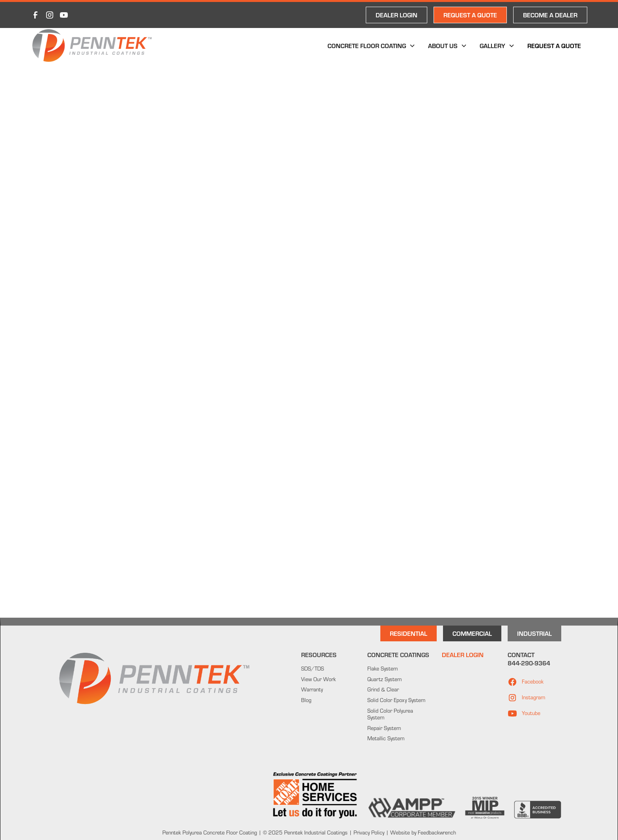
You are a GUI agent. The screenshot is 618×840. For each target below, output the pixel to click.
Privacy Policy (368, 833)
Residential (409, 633)
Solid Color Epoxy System (396, 700)
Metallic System (386, 738)
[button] (371, 46)
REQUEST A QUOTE (470, 15)
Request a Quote (554, 46)
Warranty (312, 689)
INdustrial (534, 633)
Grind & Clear (383, 689)
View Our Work (318, 679)
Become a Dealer (550, 15)
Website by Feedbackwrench (423, 833)
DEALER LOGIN (396, 15)
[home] (92, 46)
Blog (306, 700)
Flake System (383, 669)
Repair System (384, 728)
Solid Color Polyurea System (390, 714)
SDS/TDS (313, 669)
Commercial (472, 633)
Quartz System (384, 679)
